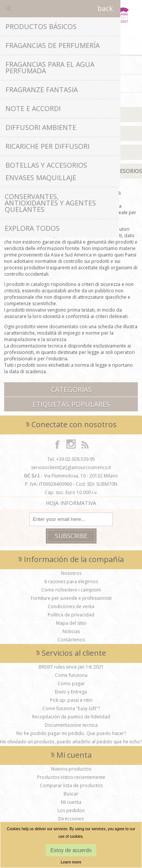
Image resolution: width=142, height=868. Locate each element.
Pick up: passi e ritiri (71, 700)
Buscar (71, 794)
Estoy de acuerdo (71, 850)
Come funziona (71, 675)
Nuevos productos (71, 769)
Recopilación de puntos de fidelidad (71, 717)
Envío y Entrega (71, 692)
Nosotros (71, 573)
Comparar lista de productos (71, 785)
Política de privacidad (71, 615)
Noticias (71, 631)
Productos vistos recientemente (71, 777)
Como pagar (71, 683)
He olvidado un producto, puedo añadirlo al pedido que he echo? (71, 742)
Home (50, 65)
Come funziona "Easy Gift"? (71, 708)
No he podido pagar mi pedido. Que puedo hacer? (71, 733)
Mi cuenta (71, 802)
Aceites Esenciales (71, 152)
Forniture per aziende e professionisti (71, 598)
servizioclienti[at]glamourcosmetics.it (71, 467)
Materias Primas (71, 114)
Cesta (71, 45)
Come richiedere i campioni (71, 590)
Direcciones (71, 819)
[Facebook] (58, 444)
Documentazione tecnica (71, 725)
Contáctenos (71, 640)
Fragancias (71, 133)
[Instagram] (71, 444)
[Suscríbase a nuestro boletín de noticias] (71, 519)
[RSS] (85, 444)
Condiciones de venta (71, 606)
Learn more (71, 862)
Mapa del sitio (71, 623)
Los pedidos (71, 810)
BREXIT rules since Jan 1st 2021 (71, 667)
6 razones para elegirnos (71, 581)
